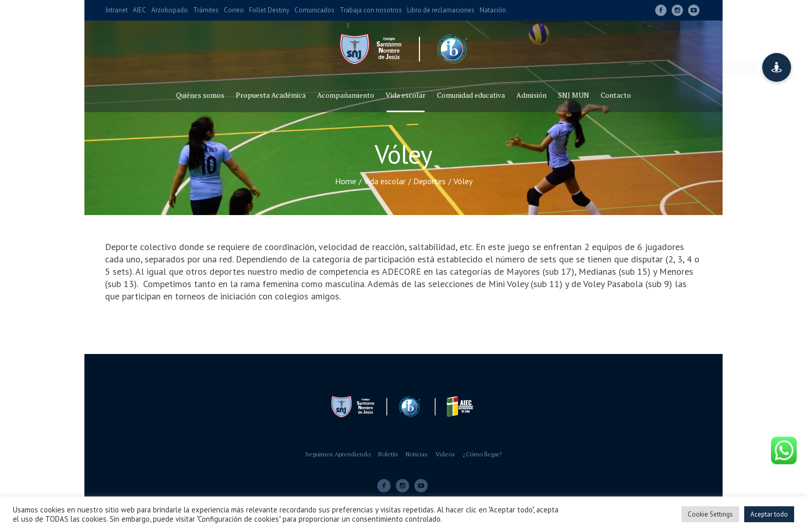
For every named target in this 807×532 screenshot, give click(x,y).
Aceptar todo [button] (769, 514)
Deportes (429, 181)
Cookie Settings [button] (710, 514)
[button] (777, 67)
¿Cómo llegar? (482, 454)
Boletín (388, 454)
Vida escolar (385, 181)
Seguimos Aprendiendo (338, 454)
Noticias (417, 454)
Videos (445, 454)
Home (346, 181)
